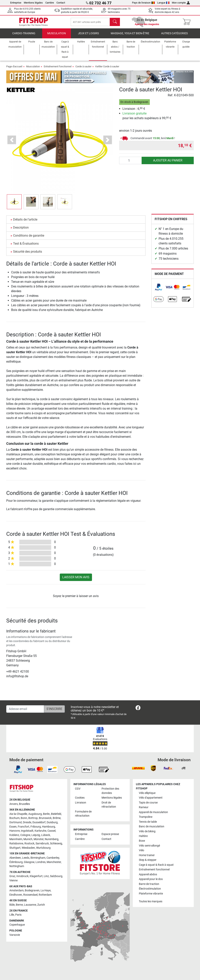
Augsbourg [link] (35, 814)
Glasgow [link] (29, 862)
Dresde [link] (27, 822)
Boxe (142, 841)
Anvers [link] (14, 804)
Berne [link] (19, 905)
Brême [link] (57, 818)
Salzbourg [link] (56, 876)
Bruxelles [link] (24, 804)
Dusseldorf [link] (39, 822)
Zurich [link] (41, 905)
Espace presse (110, 834)
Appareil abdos (148, 874)
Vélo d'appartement (151, 798)
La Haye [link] (46, 890)
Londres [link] (41, 862)
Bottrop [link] (33, 818)
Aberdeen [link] (15, 858)
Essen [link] (13, 827)
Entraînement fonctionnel (58, 69)
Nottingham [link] (17, 866)
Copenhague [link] (17, 925)
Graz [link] (12, 876)
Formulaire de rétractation (83, 814)
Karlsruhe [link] (40, 831)
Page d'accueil (14, 69)
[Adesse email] (25, 709)
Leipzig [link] (36, 835)
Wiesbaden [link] (28, 848)
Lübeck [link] (46, 835)
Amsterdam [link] (17, 890)
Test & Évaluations (26, 246)
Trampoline (146, 817)
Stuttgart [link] (15, 848)
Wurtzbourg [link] (43, 848)
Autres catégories (174, 36)
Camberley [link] (53, 858)
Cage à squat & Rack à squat (156, 865)
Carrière (50, 3)
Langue (163, 3)
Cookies (80, 798)
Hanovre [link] (15, 831)
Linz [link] (46, 876)
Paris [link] (18, 915)
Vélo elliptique (147, 793)
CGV (78, 789)
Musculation (57, 36)
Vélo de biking (147, 831)
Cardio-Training (24, 36)
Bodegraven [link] (32, 890)
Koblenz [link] (14, 835)
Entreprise (16, 3)
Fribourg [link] (36, 827)
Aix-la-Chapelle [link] (18, 814)
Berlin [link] (46, 814)
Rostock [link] (29, 844)
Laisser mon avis (76, 580)
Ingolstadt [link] (27, 831)
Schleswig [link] (56, 844)
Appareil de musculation (153, 812)
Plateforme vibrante (151, 894)
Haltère (143, 836)
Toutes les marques (151, 901)
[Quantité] (131, 163)
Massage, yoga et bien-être (130, 36)
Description (21, 230)
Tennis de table (148, 822)
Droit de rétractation (109, 805)
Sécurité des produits (28, 254)
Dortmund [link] (16, 822)
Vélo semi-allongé (149, 846)
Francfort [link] (24, 827)
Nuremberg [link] (52, 839)
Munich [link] (28, 839)
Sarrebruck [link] (42, 844)
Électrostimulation (150, 889)
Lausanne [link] (30, 905)
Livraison (81, 803)
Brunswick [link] (45, 818)
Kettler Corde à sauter (107, 69)
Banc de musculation (152, 826)
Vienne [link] (13, 880)
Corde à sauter (83, 69)
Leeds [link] (26, 858)
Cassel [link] (51, 831)
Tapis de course (148, 803)
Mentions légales (33, 3)
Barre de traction (149, 884)
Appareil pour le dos (151, 879)
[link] (159, 290)
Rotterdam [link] (45, 895)
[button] (12, 143)
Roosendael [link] (30, 895)
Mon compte (181, 3)
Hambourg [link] (49, 827)
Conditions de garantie (29, 238)
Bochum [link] (14, 818)
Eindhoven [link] (16, 895)
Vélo (142, 850)
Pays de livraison (143, 3)
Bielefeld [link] (56, 814)
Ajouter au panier (168, 163)
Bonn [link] (24, 818)
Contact (61, 3)
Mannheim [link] (16, 839)
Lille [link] (12, 915)
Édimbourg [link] (16, 862)
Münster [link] (39, 839)
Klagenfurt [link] (36, 876)
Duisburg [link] (52, 822)
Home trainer (147, 855)
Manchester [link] (54, 862)
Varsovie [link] (15, 935)
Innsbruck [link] (22, 876)
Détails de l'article (25, 222)
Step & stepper (148, 860)
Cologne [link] (25, 835)
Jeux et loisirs (88, 36)
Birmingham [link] (38, 858)
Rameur (144, 807)
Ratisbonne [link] (16, 844)
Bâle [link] (12, 905)
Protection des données (110, 791)
